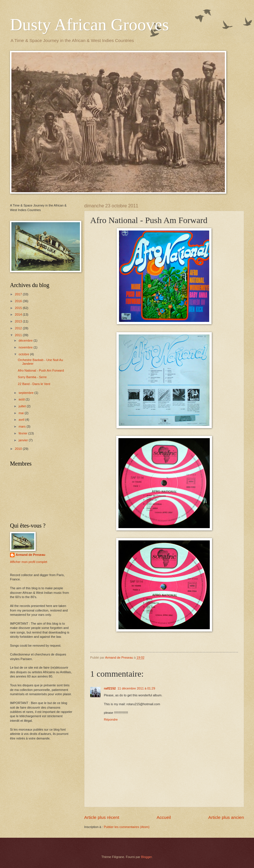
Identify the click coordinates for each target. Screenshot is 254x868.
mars (23, 426)
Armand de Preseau (31, 555)
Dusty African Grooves (89, 25)
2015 (19, 308)
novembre (26, 347)
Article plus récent (102, 817)
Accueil (164, 817)
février (23, 433)
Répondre (111, 719)
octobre (24, 354)
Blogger (146, 857)
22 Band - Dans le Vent (34, 384)
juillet (23, 406)
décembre (26, 340)
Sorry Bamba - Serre (32, 377)
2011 (19, 335)
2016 (19, 301)
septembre (26, 393)
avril (22, 420)
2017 (19, 294)
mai (22, 413)
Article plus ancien (226, 817)
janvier (24, 440)
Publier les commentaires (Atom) (127, 827)
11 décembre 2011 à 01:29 (136, 688)
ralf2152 (110, 688)
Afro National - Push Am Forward (41, 370)
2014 (19, 314)
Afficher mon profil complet (29, 562)
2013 (19, 321)
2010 (19, 449)
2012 (19, 328)
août (22, 399)
